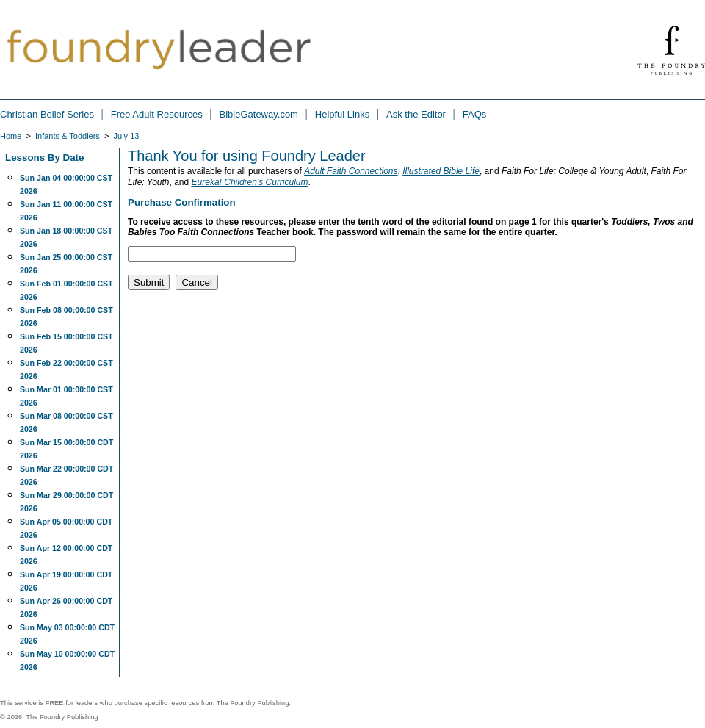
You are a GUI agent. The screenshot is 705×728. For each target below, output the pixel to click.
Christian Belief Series (48, 114)
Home (11, 136)
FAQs (475, 114)
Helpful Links (344, 114)
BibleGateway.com (260, 114)
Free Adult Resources (158, 114)
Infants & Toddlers (68, 136)
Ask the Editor (417, 114)
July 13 (127, 136)
